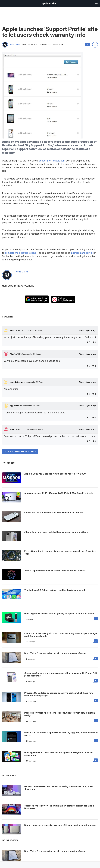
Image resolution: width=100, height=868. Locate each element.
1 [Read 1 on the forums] (96, 619)
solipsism (15, 429)
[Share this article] (95, 45)
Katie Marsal (15, 45)
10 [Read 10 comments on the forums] (88, 45)
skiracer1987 (16, 330)
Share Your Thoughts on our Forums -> (20, 451)
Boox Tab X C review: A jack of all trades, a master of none (55, 653)
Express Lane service (82, 253)
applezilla (15, 406)
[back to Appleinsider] (49, 4)
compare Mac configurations (20, 253)
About (88, 330)
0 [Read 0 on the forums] (96, 658)
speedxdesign (17, 382)
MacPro (14, 354)
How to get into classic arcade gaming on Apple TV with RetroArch (59, 614)
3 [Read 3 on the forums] (96, 641)
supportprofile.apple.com (52, 161)
